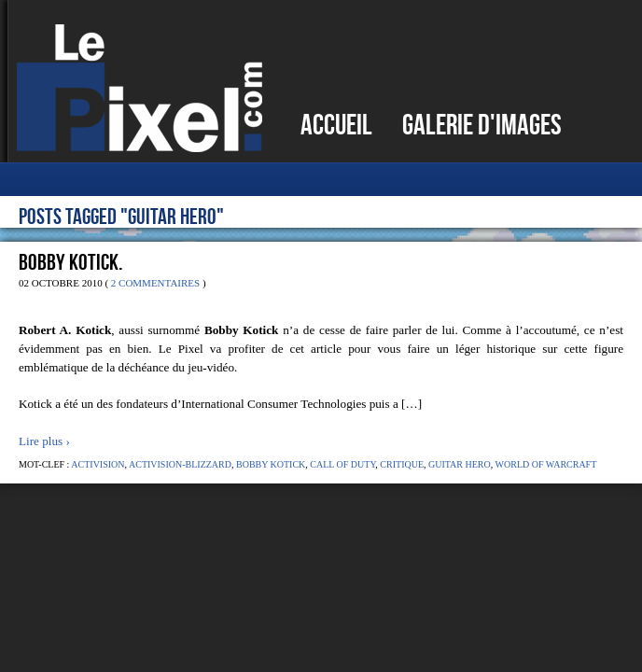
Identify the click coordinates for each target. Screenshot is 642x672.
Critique (402, 464)
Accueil (336, 124)
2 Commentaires (155, 283)
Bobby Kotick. (70, 262)
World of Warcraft (546, 464)
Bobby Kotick (271, 464)
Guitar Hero (460, 464)
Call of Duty (342, 464)
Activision (98, 464)
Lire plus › (44, 441)
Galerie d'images (482, 124)
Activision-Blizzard (180, 464)
